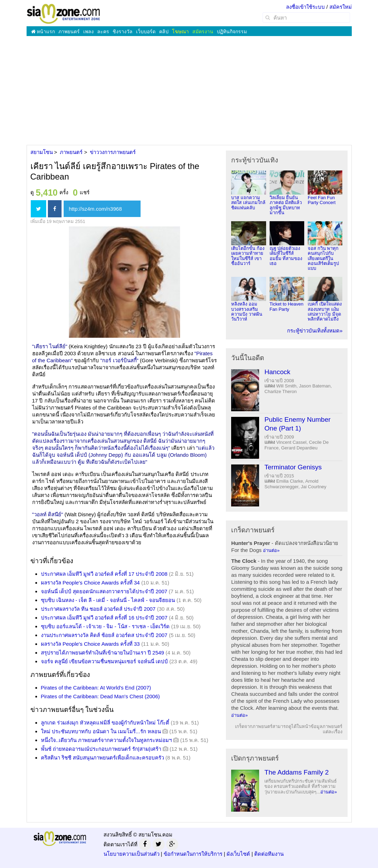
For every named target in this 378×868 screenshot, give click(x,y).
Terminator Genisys (293, 467)
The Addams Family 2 (297, 772)
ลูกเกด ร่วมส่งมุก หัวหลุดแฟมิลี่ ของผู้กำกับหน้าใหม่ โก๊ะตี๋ (105, 723)
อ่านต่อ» (271, 550)
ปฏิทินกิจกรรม (232, 31)
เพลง (88, 31)
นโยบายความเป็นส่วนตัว (131, 854)
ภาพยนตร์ (69, 31)
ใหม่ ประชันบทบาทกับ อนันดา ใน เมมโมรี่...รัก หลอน (101, 731)
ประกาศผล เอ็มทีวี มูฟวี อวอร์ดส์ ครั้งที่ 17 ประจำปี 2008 (104, 574)
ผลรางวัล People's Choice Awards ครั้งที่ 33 (90, 644)
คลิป (164, 31)
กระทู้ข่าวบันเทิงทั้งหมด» (315, 331)
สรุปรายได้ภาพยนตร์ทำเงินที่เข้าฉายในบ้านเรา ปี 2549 (103, 653)
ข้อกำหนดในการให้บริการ (193, 854)
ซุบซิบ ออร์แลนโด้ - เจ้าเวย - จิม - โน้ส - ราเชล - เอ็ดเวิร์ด (105, 626)
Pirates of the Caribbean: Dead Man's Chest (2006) (101, 696)
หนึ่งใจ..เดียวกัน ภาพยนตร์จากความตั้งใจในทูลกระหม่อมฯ (106, 740)
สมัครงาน (203, 31)
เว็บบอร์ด (146, 31)
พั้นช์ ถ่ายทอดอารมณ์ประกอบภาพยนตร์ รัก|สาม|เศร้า (101, 749)
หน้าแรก (43, 31)
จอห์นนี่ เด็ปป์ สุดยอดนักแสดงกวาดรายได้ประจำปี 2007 (104, 591)
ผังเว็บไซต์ (238, 854)
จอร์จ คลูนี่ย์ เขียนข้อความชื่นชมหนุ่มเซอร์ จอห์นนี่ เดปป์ (105, 661)
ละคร (103, 31)
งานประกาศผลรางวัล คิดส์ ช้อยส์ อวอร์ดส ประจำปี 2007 (104, 635)
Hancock (277, 372)
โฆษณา (180, 31)
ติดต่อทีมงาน (269, 854)
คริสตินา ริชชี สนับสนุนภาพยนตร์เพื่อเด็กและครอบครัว (102, 758)
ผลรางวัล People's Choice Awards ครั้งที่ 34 (90, 583)
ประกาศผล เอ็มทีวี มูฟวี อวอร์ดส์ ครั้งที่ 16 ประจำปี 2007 (104, 618)
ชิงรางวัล (123, 31)
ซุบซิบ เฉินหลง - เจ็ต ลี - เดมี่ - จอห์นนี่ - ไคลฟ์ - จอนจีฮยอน (108, 600)
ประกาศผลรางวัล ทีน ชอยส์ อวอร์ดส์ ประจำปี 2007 (98, 609)
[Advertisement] (189, 90)
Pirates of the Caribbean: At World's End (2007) (96, 688)
